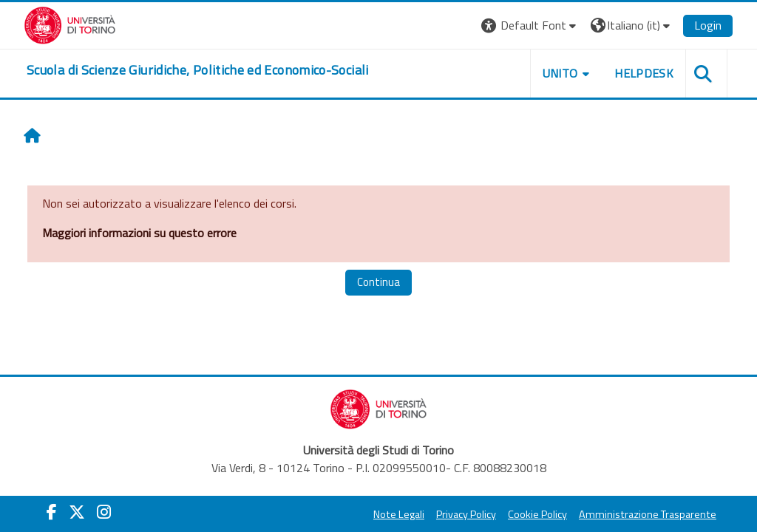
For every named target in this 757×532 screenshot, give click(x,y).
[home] (198, 70)
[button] (530, 25)
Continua (378, 282)
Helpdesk (644, 73)
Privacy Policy (466, 514)
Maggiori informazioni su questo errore (139, 233)
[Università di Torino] (70, 24)
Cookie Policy (537, 514)
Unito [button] (560, 73)
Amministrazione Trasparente (648, 514)
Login (708, 25)
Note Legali (399, 514)
